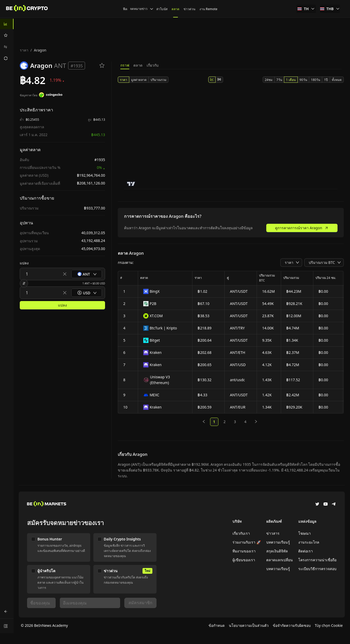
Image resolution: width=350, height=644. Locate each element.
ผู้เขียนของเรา (244, 560)
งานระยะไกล (309, 542)
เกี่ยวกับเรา (241, 533)
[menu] (7, 41)
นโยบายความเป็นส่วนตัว (249, 625)
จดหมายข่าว (142, 9)
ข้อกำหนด (217, 625)
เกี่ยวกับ (153, 65)
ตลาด (138, 65)
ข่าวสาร (273, 533)
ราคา (24, 50)
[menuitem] (7, 24)
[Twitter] (317, 505)
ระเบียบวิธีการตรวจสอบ (317, 569)
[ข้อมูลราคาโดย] (51, 95)
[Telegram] (334, 505)
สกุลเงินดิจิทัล (277, 551)
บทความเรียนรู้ (278, 542)
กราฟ (125, 65)
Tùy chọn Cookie (329, 625)
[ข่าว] (27, 9)
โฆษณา (304, 533)
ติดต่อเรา (306, 551)
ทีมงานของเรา (244, 551)
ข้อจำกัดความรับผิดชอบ (292, 625)
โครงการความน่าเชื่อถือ (317, 560)
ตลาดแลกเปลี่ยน (280, 560)
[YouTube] (326, 505)
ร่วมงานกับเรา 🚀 (247, 542)
